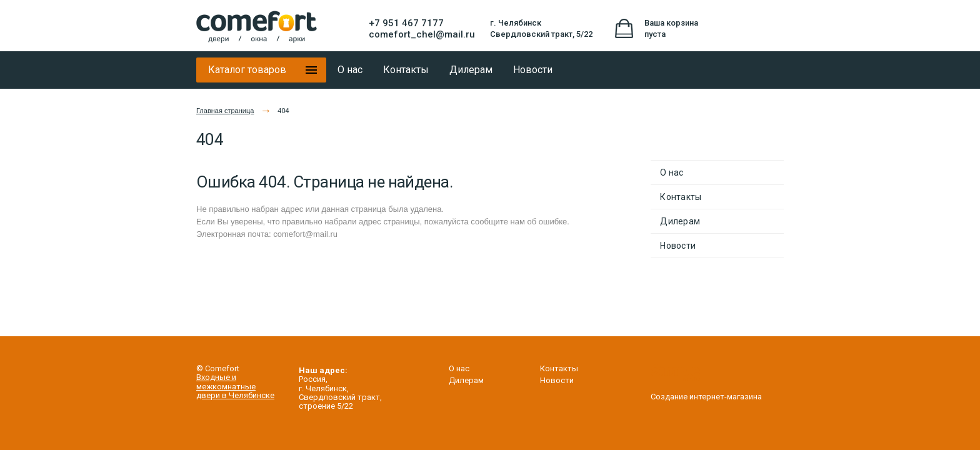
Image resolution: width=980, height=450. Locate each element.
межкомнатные (226, 387)
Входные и (216, 377)
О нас (672, 172)
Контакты (681, 197)
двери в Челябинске (235, 395)
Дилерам (680, 221)
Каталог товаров (247, 70)
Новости (678, 246)
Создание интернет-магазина (706, 392)
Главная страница (225, 111)
